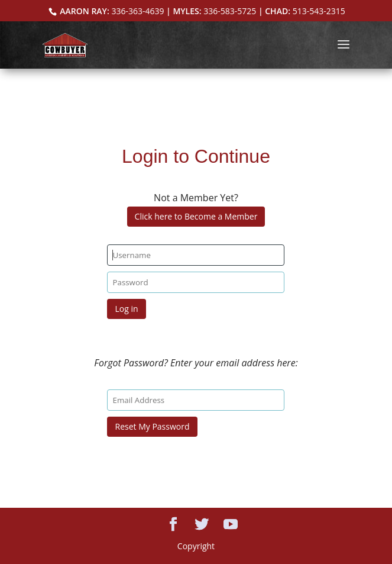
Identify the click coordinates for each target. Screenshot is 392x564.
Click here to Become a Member (196, 216)
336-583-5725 (230, 11)
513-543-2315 (319, 11)
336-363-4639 (137, 11)
